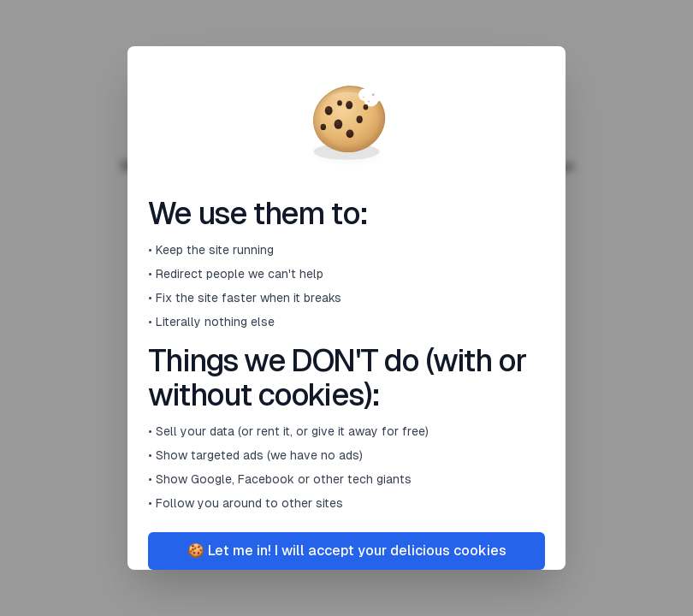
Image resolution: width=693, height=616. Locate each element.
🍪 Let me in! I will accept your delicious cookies (347, 551)
